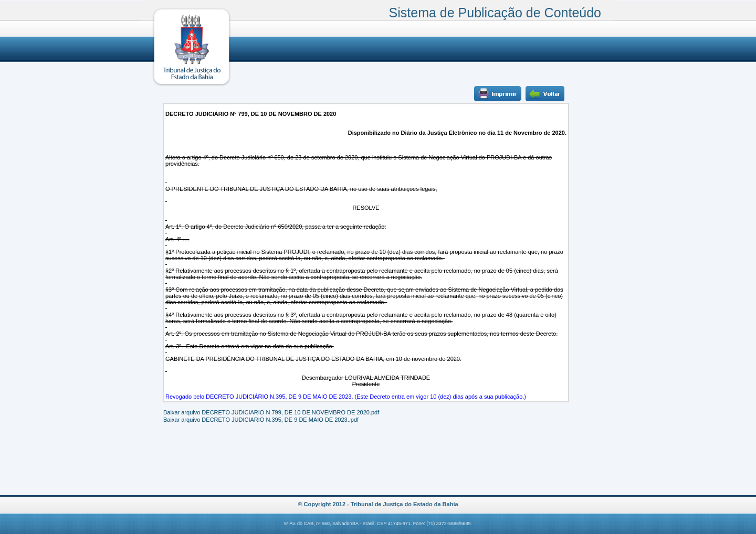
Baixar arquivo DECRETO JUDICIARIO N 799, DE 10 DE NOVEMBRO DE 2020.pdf (271, 412)
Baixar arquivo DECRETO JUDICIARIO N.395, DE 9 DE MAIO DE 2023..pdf (261, 420)
